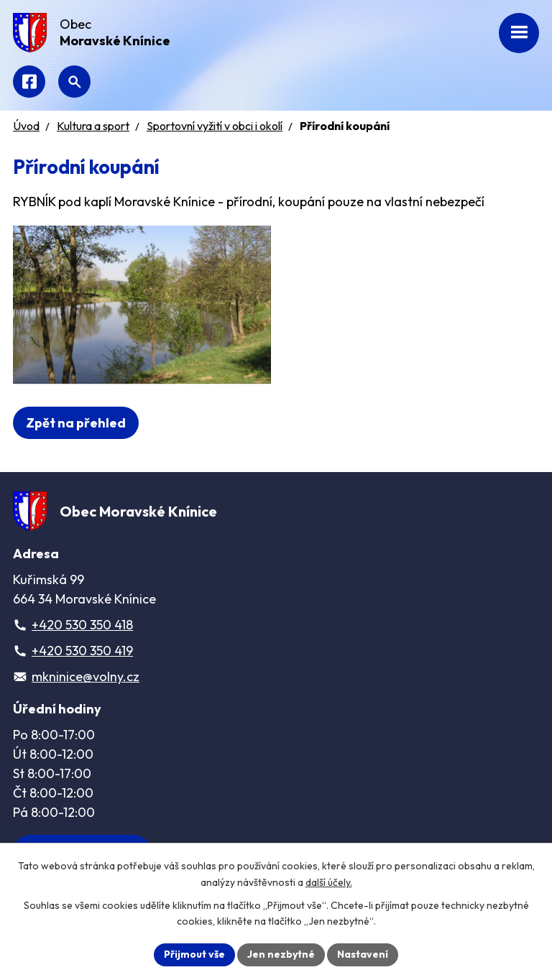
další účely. (329, 882)
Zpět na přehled (76, 423)
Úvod (26, 126)
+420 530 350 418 (82, 625)
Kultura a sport (93, 126)
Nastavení (363, 954)
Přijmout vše (194, 954)
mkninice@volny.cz (86, 676)
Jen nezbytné (281, 954)
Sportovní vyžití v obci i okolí (215, 126)
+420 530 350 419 (82, 651)
